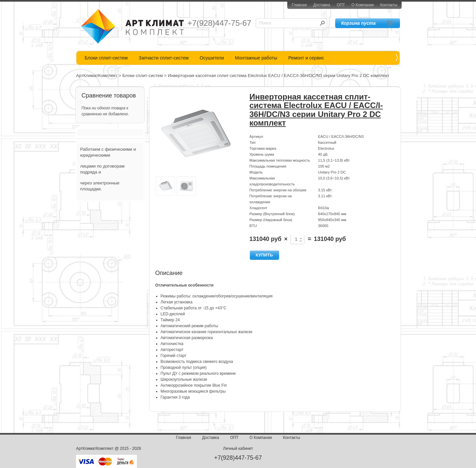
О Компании (363, 5)
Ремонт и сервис (306, 58)
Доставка (322, 5)
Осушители (212, 58)
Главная (299, 5)
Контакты (389, 5)
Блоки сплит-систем (106, 58)
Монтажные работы (256, 58)
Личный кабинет (238, 448)
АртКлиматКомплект (97, 76)
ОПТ (341, 5)
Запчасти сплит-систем (163, 58)
